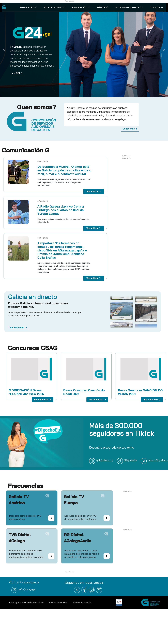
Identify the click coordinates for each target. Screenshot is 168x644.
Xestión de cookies (82, 603)
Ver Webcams (17, 328)
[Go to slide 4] (91, 94)
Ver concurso (41, 400)
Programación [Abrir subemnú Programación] (81, 7)
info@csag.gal (27, 589)
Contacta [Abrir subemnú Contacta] (157, 7)
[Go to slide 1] (77, 94)
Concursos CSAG (33, 348)
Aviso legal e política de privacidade (26, 603)
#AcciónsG (103, 7)
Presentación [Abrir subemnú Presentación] (28, 7)
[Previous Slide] (4, 50)
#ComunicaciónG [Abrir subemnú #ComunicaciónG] (55, 7)
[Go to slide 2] (82, 94)
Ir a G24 (16, 73)
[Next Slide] (164, 50)
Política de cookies (58, 603)
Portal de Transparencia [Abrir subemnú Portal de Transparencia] (129, 7)
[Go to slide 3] (86, 94)
